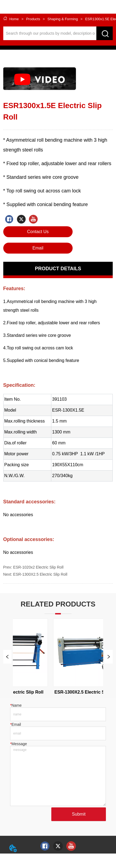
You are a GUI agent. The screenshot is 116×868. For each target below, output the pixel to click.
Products (33, 19)
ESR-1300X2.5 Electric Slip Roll (40, 574)
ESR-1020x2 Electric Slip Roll (38, 567)
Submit (79, 814)
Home (14, 19)
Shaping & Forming (63, 19)
